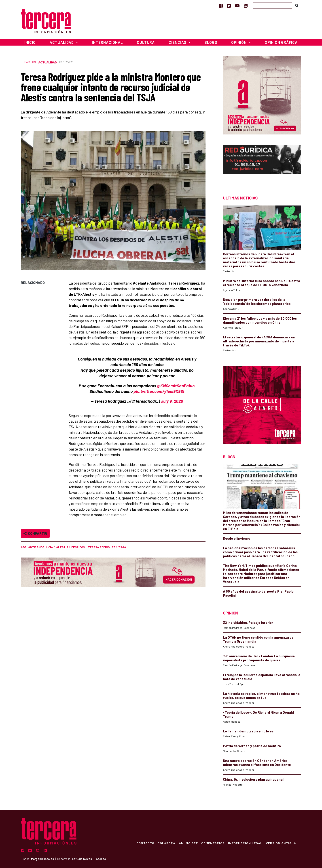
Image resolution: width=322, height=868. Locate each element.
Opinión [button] (239, 42)
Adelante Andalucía (37, 547)
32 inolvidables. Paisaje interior (248, 623)
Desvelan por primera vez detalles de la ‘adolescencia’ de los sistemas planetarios (257, 302)
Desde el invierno (237, 538)
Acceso (101, 859)
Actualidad (48, 62)
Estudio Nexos (82, 859)
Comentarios (213, 843)
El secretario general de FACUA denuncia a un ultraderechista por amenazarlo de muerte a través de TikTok (259, 341)
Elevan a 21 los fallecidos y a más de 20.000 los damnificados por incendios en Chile (260, 320)
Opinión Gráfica (281, 42)
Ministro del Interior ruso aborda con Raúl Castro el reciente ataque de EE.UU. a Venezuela (262, 283)
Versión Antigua (281, 843)
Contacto (144, 843)
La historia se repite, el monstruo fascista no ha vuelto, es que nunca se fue (261, 696)
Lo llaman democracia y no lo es (248, 731)
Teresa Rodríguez (102, 547)
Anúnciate (188, 843)
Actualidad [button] (62, 42)
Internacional (107, 42)
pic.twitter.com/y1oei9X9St (159, 391)
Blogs (211, 42)
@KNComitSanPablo (176, 386)
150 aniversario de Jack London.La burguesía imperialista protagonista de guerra (259, 658)
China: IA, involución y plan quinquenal (253, 779)
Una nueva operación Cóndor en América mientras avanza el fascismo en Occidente (257, 763)
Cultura (146, 42)
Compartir (35, 533)
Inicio (30, 42)
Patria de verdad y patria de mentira (252, 746)
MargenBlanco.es (42, 859)
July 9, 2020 (172, 401)
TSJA (122, 547)
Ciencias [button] (178, 42)
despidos (78, 547)
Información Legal (245, 843)
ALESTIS (62, 547)
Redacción (28, 62)
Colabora (166, 843)
